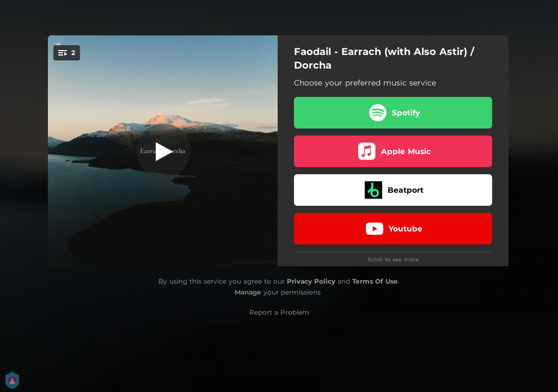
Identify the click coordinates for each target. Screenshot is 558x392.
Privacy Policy (311, 281)
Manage (248, 292)
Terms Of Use (375, 281)
